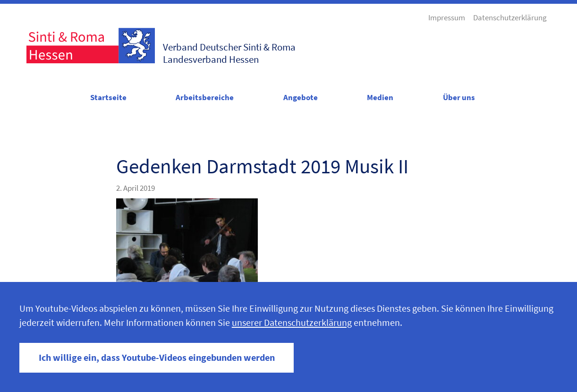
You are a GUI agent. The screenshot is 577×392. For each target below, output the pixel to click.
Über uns (459, 97)
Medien (380, 97)
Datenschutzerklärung (510, 17)
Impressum (447, 17)
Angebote (301, 97)
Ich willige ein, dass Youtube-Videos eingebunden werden (157, 358)
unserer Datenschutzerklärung (292, 323)
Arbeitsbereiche (205, 97)
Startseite (108, 97)
